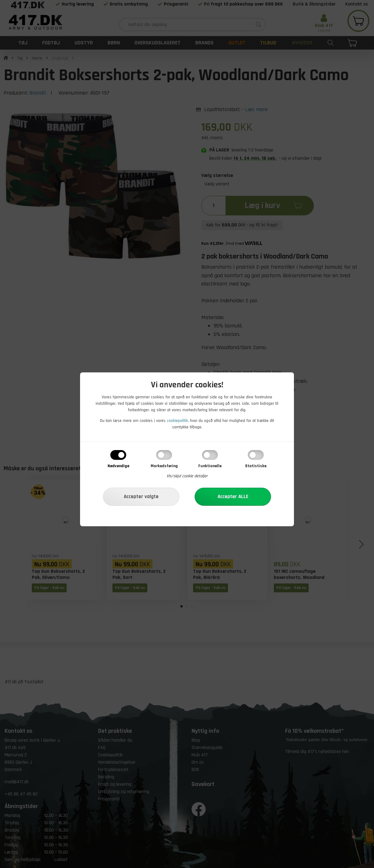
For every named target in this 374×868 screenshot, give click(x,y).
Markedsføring (164, 466)
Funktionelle (210, 466)
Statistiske (256, 466)
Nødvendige (118, 466)
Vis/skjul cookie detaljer (187, 476)
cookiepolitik (177, 421)
